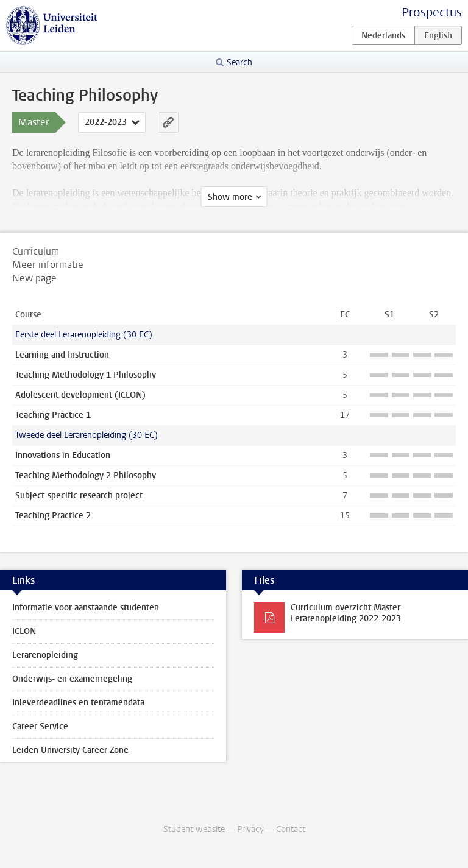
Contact (291, 829)
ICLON (24, 631)
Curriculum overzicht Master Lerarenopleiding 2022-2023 (346, 613)
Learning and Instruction (62, 355)
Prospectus (432, 12)
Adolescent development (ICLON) (80, 395)
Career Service (40, 726)
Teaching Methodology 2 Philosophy (86, 475)
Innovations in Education (63, 455)
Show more (230, 197)
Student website (194, 829)
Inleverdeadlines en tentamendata (78, 703)
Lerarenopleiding (45, 655)
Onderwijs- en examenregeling (72, 679)
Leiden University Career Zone (70, 750)
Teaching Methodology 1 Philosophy (86, 375)
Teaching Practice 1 (53, 415)
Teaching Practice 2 (53, 516)
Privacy (250, 829)
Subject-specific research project (79, 496)
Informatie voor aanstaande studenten (86, 608)
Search (239, 62)
